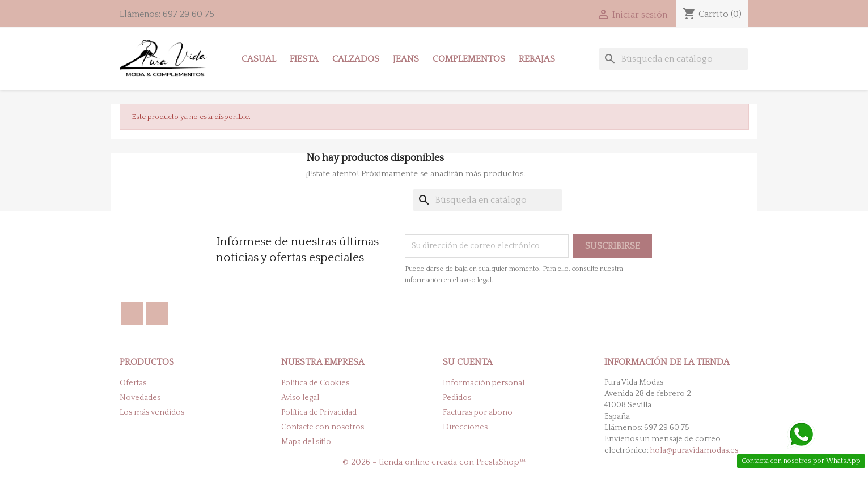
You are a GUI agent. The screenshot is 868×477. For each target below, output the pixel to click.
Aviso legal (300, 398)
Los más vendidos (152, 412)
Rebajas (537, 59)
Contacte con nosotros (323, 427)
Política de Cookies (315, 383)
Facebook (132, 313)
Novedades (140, 398)
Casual (259, 59)
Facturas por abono (478, 412)
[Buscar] (674, 59)
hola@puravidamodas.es (694, 450)
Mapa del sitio (306, 442)
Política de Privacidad (319, 412)
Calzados (356, 59)
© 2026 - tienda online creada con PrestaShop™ (434, 462)
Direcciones (465, 427)
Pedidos (457, 398)
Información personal (484, 383)
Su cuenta (468, 362)
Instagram (157, 313)
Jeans (406, 59)
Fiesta (304, 59)
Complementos (469, 59)
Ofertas (133, 383)
